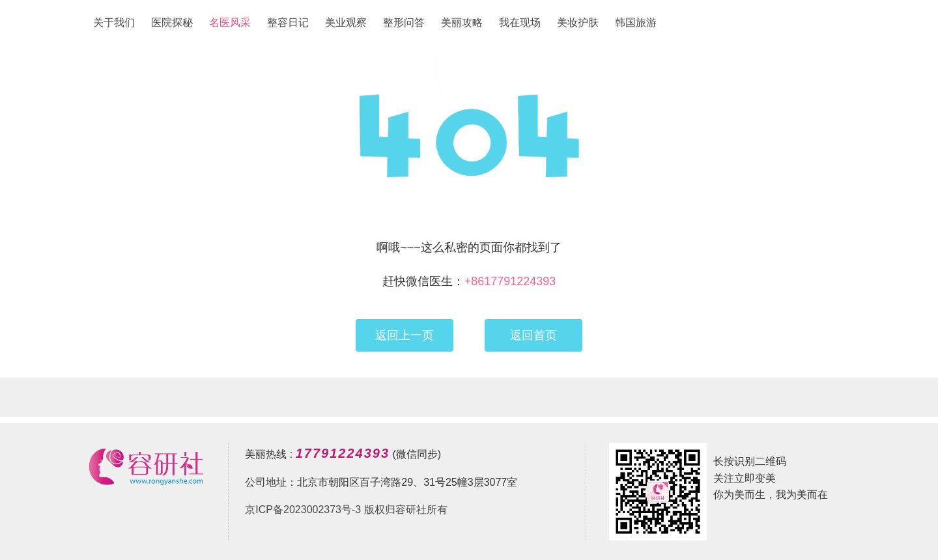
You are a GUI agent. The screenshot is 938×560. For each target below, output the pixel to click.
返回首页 (533, 335)
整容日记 (288, 22)
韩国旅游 (636, 22)
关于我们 (114, 22)
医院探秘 (172, 22)
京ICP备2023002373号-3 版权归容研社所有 (346, 510)
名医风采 (230, 22)
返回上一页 (405, 335)
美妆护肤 (578, 22)
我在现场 (520, 22)
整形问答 (404, 22)
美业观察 (346, 22)
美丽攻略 (462, 22)
